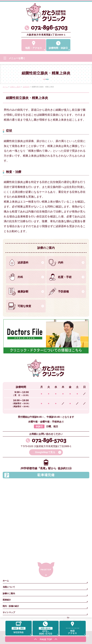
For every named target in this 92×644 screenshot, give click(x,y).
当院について (9, 587)
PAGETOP (46, 570)
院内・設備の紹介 (11, 606)
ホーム (6, 581)
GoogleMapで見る (45, 452)
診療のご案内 (9, 593)
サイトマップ (9, 612)
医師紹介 (7, 600)
